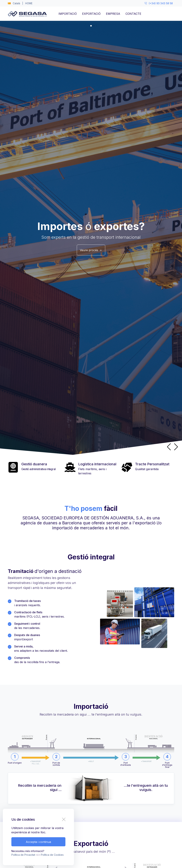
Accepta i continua (38, 842)
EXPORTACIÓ (91, 14)
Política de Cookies (52, 855)
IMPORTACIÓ (68, 14)
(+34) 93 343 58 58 (159, 3)
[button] (176, 447)
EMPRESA (113, 14)
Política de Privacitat (23, 855)
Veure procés (91, 250)
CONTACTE (133, 14)
